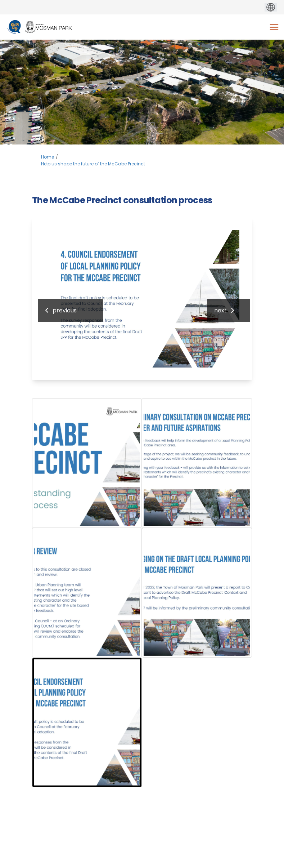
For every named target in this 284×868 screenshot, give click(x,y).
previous (65, 310)
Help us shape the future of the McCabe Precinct (93, 164)
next (220, 310)
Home (48, 157)
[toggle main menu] (274, 27)
